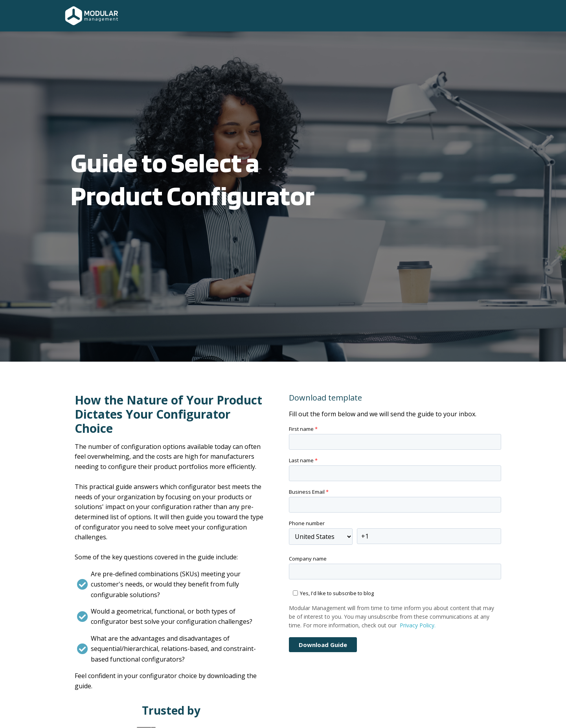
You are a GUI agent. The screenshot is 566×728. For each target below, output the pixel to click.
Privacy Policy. (418, 625)
